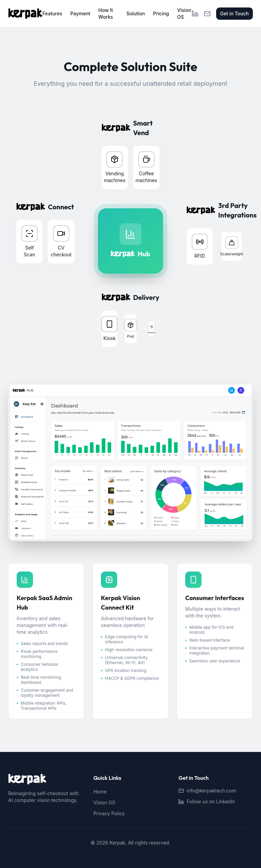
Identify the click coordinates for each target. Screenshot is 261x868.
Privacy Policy (109, 813)
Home (100, 792)
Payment (80, 13)
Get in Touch (234, 13)
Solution (136, 13)
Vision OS (184, 13)
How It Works (106, 13)
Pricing (161, 13)
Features (52, 13)
